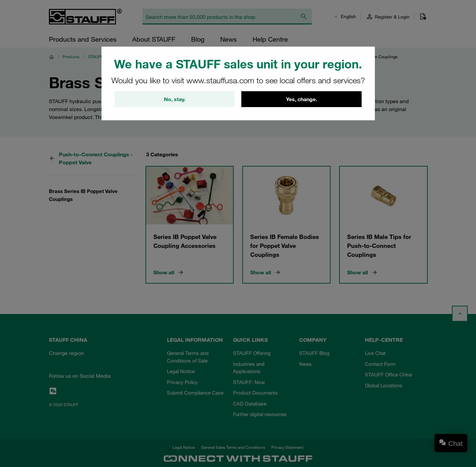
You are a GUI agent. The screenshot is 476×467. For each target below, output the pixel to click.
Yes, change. (301, 99)
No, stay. (175, 99)
